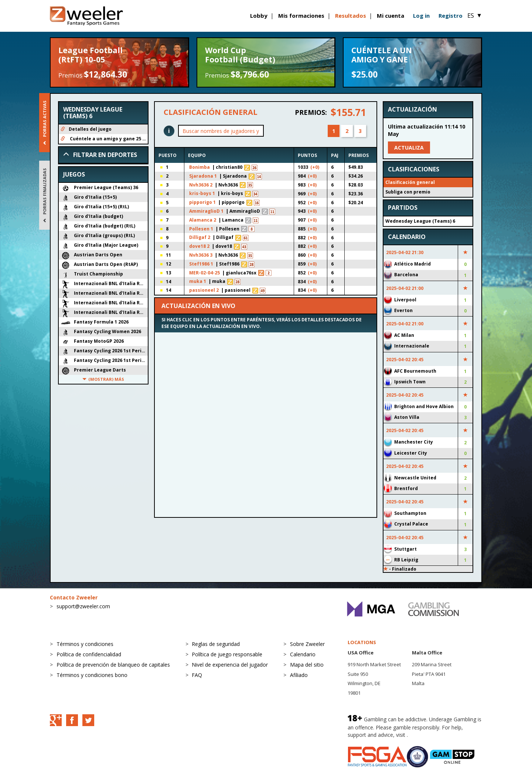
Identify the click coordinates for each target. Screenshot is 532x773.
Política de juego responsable (227, 654)
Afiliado (299, 675)
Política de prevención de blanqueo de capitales (113, 665)
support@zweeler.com (83, 606)
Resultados (351, 16)
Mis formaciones (301, 16)
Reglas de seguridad (216, 644)
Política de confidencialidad (89, 654)
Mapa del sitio (307, 665)
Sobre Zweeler (307, 644)
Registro (451, 16)
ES (475, 16)
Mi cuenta (391, 16)
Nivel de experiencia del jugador (230, 665)
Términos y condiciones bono (92, 675)
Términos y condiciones (85, 644)
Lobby (259, 16)
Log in (421, 16)
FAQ (197, 675)
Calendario (303, 654)
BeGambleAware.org (434, 735)
